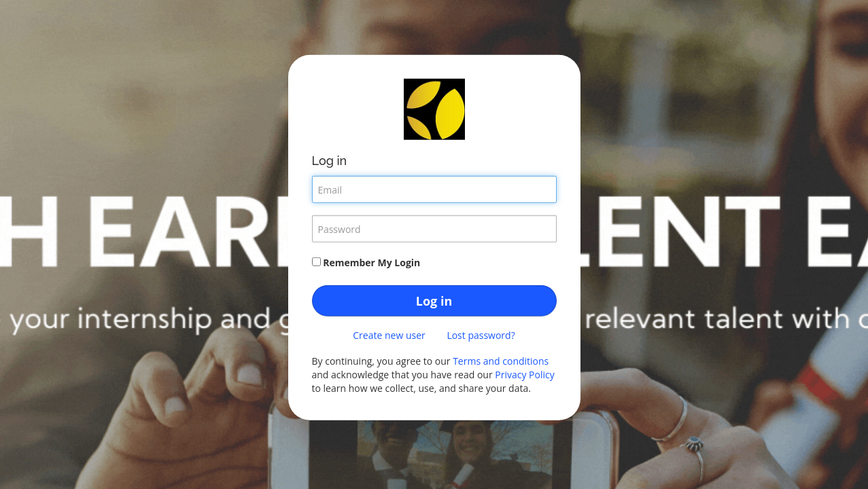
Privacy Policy (524, 375)
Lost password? (481, 335)
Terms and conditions (501, 361)
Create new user (389, 335)
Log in (434, 301)
